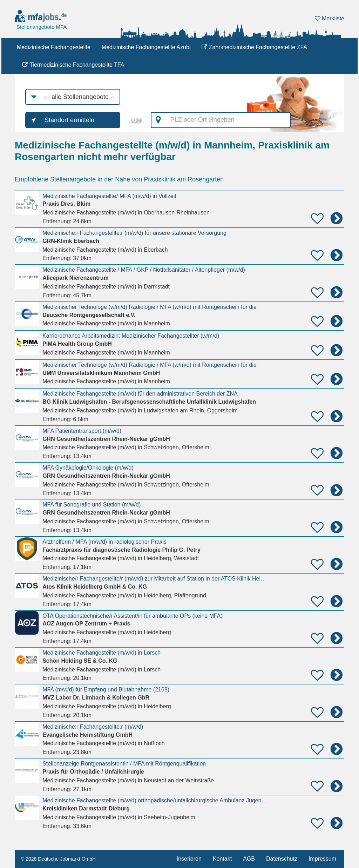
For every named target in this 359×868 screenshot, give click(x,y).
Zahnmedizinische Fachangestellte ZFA (254, 47)
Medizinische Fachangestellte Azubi (146, 47)
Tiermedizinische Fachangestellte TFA (73, 65)
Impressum (322, 859)
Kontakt (222, 859)
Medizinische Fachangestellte (54, 47)
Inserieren (189, 859)
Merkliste (330, 18)
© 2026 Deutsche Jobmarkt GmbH (58, 859)
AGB (249, 859)
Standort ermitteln (69, 120)
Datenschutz (282, 859)
